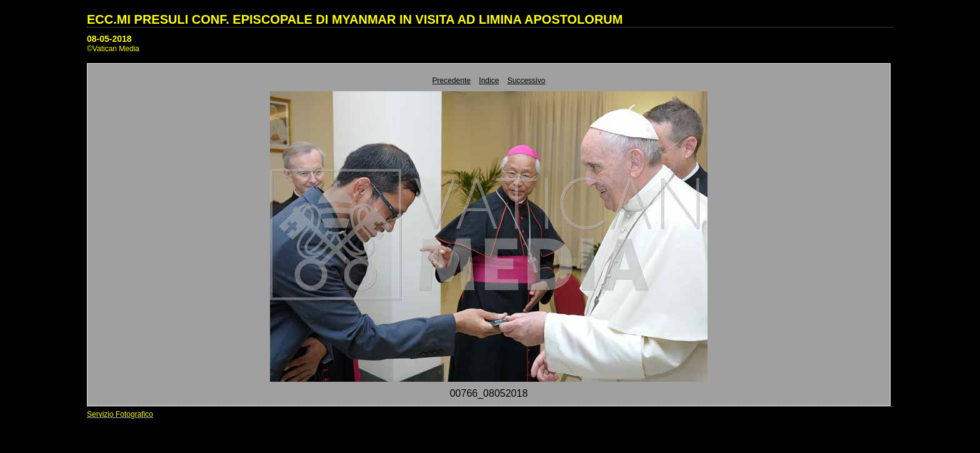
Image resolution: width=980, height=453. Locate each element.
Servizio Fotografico (120, 414)
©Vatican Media (113, 49)
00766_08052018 (489, 393)
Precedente (452, 81)
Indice (489, 81)
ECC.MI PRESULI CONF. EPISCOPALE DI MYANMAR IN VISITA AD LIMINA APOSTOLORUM (355, 19)
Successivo (527, 81)
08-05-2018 (109, 39)
